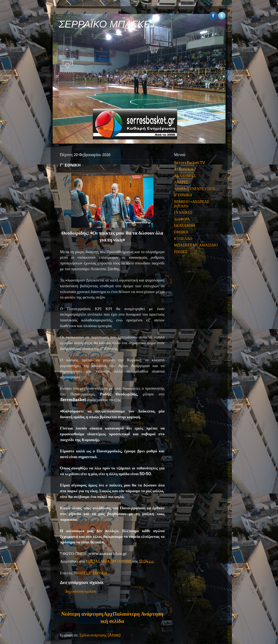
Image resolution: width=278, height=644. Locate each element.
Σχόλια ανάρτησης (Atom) (100, 635)
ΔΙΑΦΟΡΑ (182, 219)
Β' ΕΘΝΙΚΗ (183, 195)
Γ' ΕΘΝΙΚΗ (98, 573)
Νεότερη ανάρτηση (82, 614)
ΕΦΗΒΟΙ (181, 232)
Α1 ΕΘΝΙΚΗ (184, 169)
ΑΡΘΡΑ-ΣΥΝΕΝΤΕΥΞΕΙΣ (195, 189)
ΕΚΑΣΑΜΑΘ (185, 225)
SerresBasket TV (190, 163)
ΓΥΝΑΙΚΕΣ (183, 213)
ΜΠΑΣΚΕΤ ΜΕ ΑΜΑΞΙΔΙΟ (196, 245)
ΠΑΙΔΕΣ (181, 252)
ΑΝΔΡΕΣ (81, 573)
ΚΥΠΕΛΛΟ (183, 239)
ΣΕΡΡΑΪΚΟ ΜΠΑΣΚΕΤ (108, 24)
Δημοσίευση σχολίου (81, 591)
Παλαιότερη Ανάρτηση (138, 614)
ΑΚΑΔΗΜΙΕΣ (185, 176)
